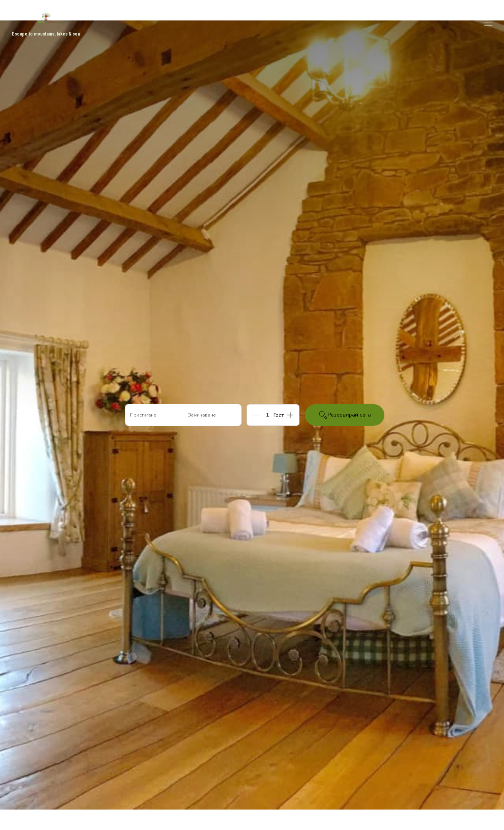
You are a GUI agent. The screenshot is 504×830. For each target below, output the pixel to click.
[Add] (290, 415)
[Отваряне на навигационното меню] (488, 22)
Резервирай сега (345, 415)
